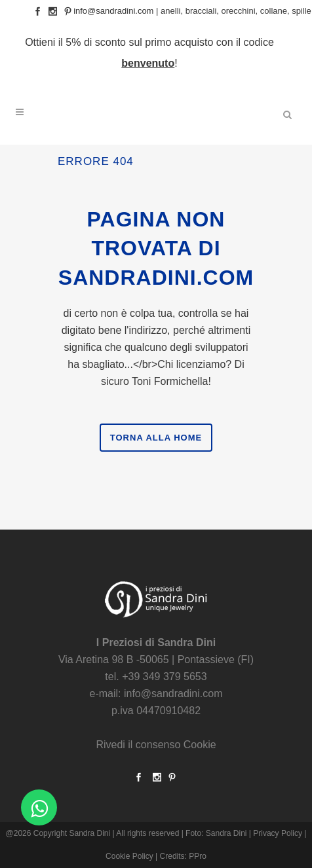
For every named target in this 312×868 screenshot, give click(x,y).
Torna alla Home (156, 438)
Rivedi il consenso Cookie (156, 745)
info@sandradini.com (113, 11)
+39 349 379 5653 (164, 677)
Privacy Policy (278, 833)
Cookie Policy (129, 856)
